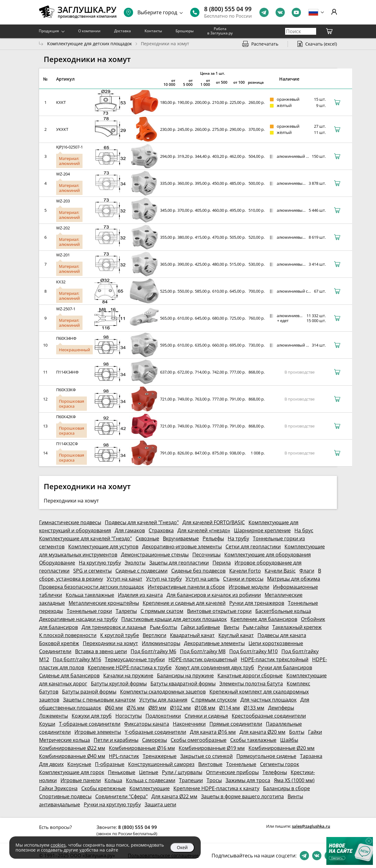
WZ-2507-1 (66, 309)
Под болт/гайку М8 (203, 651)
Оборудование (57, 563)
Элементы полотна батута (251, 684)
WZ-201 (63, 255)
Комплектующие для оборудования (268, 555)
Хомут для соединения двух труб (215, 667)
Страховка (161, 530)
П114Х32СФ (67, 444)
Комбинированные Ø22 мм (72, 748)
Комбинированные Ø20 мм (282, 748)
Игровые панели (81, 780)
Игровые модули (249, 587)
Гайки (315, 732)
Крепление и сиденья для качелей (184, 603)
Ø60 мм (114, 708)
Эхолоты (135, 563)
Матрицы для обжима (294, 579)
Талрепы (126, 611)
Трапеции (191, 780)
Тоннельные (241, 764)
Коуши (47, 724)
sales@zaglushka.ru (311, 826)
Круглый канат (236, 635)
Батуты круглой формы (119, 684)
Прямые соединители (236, 724)
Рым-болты (163, 627)
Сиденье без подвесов (198, 571)
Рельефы (213, 538)
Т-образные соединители (90, 724)
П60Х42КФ (66, 417)
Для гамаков (130, 530)
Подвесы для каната (282, 635)
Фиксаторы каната (147, 724)
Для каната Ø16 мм (213, 732)
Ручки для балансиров (285, 667)
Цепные (149, 772)
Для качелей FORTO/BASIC (214, 522)
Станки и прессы (243, 579)
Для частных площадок (269, 700)
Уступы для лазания (163, 700)
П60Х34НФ (66, 338)
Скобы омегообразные (199, 740)
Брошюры (185, 31)
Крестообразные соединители (269, 716)
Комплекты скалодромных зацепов (163, 692)
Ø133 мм (254, 708)
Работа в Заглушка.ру (220, 31)
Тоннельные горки (89, 611)
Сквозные (147, 538)
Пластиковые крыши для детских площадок (174, 619)
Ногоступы (129, 716)
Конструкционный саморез (161, 764)
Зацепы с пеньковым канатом (99, 700)
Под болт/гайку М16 (77, 659)
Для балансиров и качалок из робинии (214, 595)
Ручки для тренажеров (257, 603)
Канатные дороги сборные (250, 675)
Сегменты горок (280, 764)
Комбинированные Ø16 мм (142, 748)
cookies (58, 845)
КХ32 (61, 282)
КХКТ (61, 102)
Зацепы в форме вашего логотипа (242, 796)
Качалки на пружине (128, 675)
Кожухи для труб (92, 716)
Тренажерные (160, 756)
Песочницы (206, 555)
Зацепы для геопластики (179, 563)
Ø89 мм (157, 708)
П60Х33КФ (66, 390)
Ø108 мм (205, 708)
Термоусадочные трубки (135, 659)
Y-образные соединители (155, 732)
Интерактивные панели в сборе (186, 587)
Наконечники (189, 724)
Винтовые (210, 764)
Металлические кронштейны (104, 603)
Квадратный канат (192, 635)
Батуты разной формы (89, 692)
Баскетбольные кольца (283, 611)
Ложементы (54, 716)
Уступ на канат (125, 579)
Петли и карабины (116, 740)
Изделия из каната (140, 595)
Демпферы (281, 708)
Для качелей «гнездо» (204, 530)
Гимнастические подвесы (70, 522)
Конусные (79, 764)
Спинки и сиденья (206, 716)
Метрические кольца (65, 740)
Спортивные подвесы (65, 796)
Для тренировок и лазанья (114, 627)
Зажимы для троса (248, 780)
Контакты (153, 31)
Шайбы (289, 740)
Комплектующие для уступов (103, 547)
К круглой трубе (120, 635)
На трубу (238, 538)
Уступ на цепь (202, 579)
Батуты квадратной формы (183, 684)
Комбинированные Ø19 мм (212, 748)
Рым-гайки (256, 627)
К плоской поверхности (68, 635)
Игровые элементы (98, 732)
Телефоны (275, 772)
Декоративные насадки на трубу (78, 619)
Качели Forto (245, 571)
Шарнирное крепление (262, 530)
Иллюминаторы (161, 643)
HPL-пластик (124, 756)
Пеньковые (122, 772)
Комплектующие (150, 788)
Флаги (307, 571)
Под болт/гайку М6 (153, 651)
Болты (297, 732)
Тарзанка (311, 756)
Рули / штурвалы (182, 772)
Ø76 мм (136, 708)
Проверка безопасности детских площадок (92, 587)
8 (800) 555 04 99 (228, 9)
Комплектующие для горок (72, 772)
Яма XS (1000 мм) (294, 780)
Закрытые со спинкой (206, 756)
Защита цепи (160, 804)
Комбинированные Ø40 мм (72, 756)
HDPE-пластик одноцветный (203, 659)
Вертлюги (154, 635)
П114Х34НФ (67, 372)
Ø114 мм (229, 708)
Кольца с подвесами (151, 780)
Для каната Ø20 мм (262, 732)
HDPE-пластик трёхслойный (275, 659)
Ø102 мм (180, 708)
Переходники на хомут (110, 643)
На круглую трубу (100, 563)
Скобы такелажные (253, 740)
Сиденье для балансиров (69, 675)
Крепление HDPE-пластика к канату (216, 788)
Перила (222, 563)
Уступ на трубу (164, 579)
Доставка (123, 31)
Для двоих (51, 764)
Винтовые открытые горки (219, 611)
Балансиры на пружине (185, 675)
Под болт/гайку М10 (253, 651)
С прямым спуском (214, 700)
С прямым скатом (162, 611)
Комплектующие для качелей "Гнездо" (85, 538)
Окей (182, 847)
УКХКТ (62, 129)
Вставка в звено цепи (101, 651)
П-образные (110, 764)
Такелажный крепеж (297, 627)
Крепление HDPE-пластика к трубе (130, 667)
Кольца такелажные (90, 595)
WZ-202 (63, 228)
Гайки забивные (200, 627)
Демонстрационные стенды (155, 555)
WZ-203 (63, 201)
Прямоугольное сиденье (266, 756)
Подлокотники (163, 716)
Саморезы (154, 740)
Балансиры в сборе (286, 788)
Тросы (214, 780)
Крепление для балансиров (264, 619)
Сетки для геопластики (253, 547)
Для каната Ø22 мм (174, 796)
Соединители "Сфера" (121, 796)
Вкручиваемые (181, 538)
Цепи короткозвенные (276, 643)
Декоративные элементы (214, 643)
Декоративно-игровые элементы (182, 547)
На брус (304, 530)
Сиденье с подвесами (141, 571)
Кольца (113, 780)
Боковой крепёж (59, 643)
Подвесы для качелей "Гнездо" (142, 522)
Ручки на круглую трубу (112, 804)
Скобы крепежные (103, 788)
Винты (231, 627)
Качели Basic (280, 571)
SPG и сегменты (92, 571)
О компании (89, 31)
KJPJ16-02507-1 (69, 147)
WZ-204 (63, 174)
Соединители (55, 651)
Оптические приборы (232, 772)
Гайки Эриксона (58, 788)
